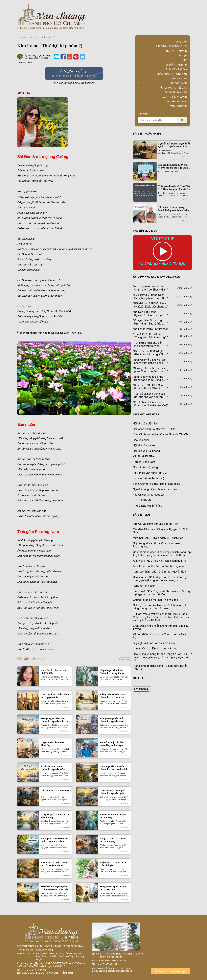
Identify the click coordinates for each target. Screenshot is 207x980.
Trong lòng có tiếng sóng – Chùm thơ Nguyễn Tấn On (54, 720)
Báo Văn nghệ (141, 440)
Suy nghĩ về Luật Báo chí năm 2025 (154, 643)
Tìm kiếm (143, 114)
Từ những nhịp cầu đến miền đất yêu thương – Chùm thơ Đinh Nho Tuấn (113, 744)
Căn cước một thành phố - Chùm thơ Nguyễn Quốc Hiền (113, 792)
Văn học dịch (179, 106)
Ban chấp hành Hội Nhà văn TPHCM (154, 429)
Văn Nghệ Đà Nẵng (144, 456)
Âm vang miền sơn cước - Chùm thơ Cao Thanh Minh (114, 768)
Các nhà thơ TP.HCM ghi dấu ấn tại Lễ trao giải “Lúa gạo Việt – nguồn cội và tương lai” (161, 579)
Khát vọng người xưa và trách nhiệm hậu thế (160, 561)
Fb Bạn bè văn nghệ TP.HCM (150, 473)
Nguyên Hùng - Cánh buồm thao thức (155, 489)
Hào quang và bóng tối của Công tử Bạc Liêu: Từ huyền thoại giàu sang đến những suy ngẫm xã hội (162, 657)
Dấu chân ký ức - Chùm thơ (55, 791)
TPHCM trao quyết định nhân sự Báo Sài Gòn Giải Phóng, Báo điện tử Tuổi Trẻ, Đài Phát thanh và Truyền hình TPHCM (162, 617)
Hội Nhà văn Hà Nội (144, 445)
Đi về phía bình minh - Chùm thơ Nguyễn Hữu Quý (53, 768)
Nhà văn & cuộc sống (145, 467)
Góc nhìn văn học (176, 92)
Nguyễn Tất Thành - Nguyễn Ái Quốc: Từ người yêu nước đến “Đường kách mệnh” (174, 145)
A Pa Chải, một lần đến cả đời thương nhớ (158, 566)
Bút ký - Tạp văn (177, 51)
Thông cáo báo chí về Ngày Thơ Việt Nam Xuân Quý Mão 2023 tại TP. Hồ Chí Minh (174, 188)
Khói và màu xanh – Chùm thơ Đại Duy (113, 816)
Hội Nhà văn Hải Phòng (146, 451)
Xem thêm (125, 659)
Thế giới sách (178, 83)
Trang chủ (180, 42)
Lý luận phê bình (176, 65)
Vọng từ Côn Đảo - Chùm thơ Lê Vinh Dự (113, 840)
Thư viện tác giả (176, 69)
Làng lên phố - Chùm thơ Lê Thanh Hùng (55, 816)
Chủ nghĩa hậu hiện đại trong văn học (155, 649)
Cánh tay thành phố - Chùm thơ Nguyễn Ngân (55, 696)
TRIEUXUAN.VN (142, 500)
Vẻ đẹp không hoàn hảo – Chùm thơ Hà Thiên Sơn (113, 696)
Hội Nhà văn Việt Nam (146, 424)
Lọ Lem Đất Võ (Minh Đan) (148, 478)
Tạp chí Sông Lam (144, 462)
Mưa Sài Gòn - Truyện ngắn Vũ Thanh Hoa (158, 538)
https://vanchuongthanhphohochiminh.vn (112, 971)
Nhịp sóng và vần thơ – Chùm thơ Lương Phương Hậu (113, 672)
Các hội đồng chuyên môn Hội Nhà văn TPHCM (161, 434)
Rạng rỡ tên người (144, 586)
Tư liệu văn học (177, 102)
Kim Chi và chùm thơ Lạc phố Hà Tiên (54, 672)
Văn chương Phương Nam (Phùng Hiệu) (156, 484)
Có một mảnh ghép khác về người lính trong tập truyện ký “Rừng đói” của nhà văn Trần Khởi (162, 554)
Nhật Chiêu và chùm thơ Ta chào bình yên (113, 864)
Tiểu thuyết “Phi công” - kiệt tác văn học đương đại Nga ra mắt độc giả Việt (161, 593)
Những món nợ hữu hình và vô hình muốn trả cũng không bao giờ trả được (160, 607)
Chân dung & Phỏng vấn (172, 74)
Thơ (19, 37)
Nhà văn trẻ (179, 78)
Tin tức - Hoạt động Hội (171, 46)
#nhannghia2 (142, 689)
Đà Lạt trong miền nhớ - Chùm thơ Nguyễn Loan (112, 720)
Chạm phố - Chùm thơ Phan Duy (52, 744)
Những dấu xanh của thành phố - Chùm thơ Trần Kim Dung (54, 840)
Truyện (182, 55)
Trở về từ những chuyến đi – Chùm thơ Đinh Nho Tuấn (55, 888)
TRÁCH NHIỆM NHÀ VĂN (174, 97)
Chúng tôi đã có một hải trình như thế (155, 600)
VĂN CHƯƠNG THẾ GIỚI (173, 88)
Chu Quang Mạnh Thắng (148, 506)
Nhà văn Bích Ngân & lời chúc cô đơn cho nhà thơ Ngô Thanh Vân (174, 166)
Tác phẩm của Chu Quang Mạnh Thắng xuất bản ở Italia (174, 209)
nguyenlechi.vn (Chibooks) (148, 495)
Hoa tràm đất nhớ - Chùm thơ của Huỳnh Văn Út (54, 864)
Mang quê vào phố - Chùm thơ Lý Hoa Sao (113, 888)
